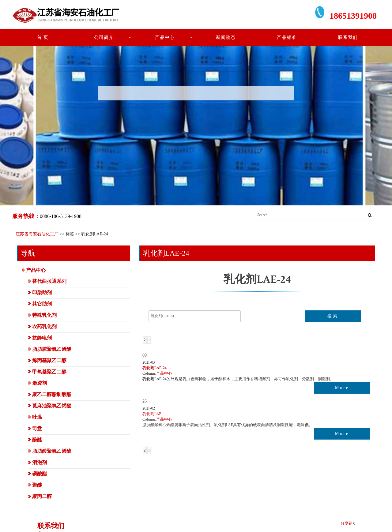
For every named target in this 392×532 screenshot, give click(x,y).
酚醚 (37, 440)
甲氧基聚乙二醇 (49, 372)
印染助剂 (42, 292)
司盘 (37, 428)
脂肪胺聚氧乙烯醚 (52, 349)
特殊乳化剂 (44, 315)
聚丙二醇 (42, 496)
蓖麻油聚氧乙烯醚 (52, 406)
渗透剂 (40, 383)
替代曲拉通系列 (49, 281)
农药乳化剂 (44, 326)
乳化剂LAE (152, 414)
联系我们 (348, 37)
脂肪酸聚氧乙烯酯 (52, 451)
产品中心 (165, 37)
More (342, 388)
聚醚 (37, 485)
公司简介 (104, 37)
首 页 (43, 37)
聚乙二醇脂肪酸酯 (52, 394)
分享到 (347, 524)
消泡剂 (40, 462)
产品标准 (287, 37)
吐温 (37, 417)
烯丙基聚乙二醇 (49, 360)
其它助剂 (42, 304)
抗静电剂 (42, 338)
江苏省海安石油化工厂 (37, 234)
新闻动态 (226, 37)
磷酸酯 (40, 474)
